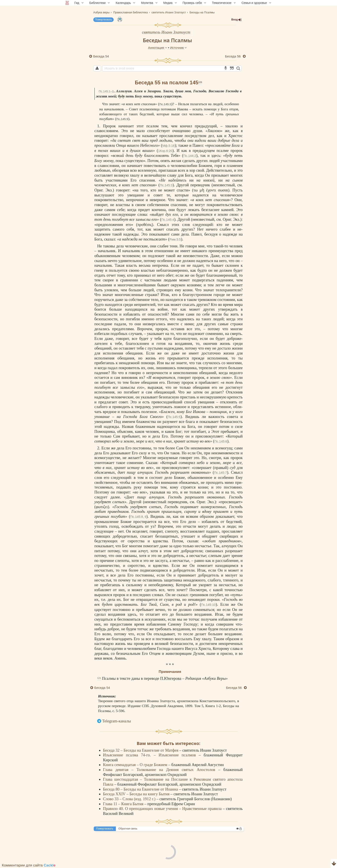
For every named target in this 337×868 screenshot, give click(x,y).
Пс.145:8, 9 (138, 517)
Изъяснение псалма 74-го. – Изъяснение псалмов (151, 755)
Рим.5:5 (175, 239)
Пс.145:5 (174, 417)
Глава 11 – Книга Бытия (124, 804)
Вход (236, 20)
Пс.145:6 (221, 441)
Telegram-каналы (117, 721)
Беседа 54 (101, 56)
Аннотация (158, 48)
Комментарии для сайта (29, 865)
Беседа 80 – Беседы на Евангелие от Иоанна (141, 789)
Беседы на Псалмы (168, 40)
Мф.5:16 (168, 146)
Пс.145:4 (168, 220)
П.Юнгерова (171, 678)
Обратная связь (128, 829)
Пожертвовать (103, 20)
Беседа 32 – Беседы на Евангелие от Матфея (141, 750)
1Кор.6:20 (165, 151)
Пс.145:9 (122, 119)
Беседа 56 (233, 56)
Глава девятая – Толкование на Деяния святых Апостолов (161, 770)
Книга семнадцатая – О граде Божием (136, 765)
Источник (178, 48)
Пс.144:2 (190, 156)
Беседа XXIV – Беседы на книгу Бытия (137, 794)
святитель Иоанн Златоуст (166, 32)
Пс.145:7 (221, 473)
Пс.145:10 (208, 605)
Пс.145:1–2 (106, 91)
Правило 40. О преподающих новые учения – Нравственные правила (163, 809)
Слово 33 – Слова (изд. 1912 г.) (130, 799)
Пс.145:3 (165, 104)
